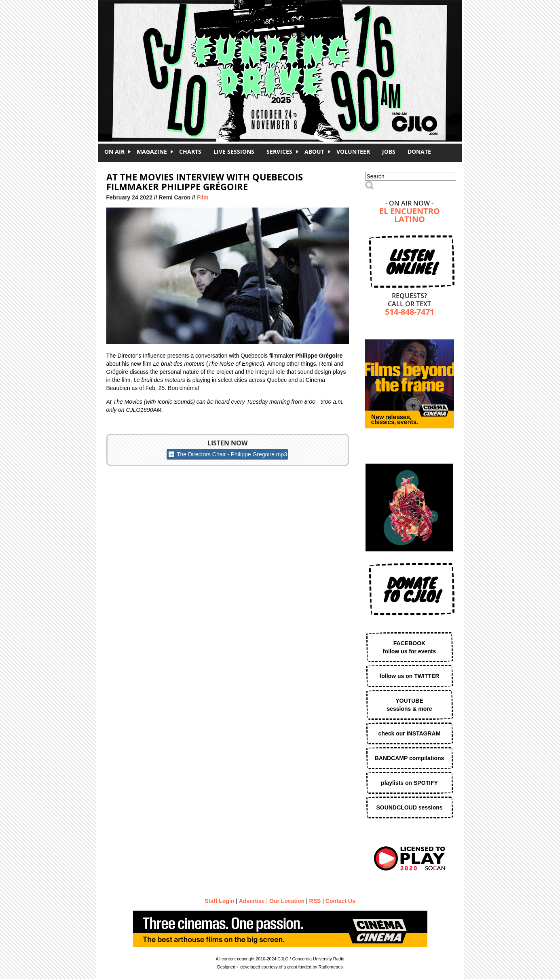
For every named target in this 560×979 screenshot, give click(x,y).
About (314, 152)
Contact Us (340, 901)
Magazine (152, 152)
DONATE (419, 152)
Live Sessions (234, 152)
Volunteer (353, 152)
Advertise (252, 901)
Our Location (287, 901)
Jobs (389, 152)
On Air (114, 152)
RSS (315, 901)
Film (203, 197)
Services (279, 152)
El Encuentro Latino (410, 216)
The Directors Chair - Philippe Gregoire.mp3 (232, 454)
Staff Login (219, 901)
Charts (190, 152)
